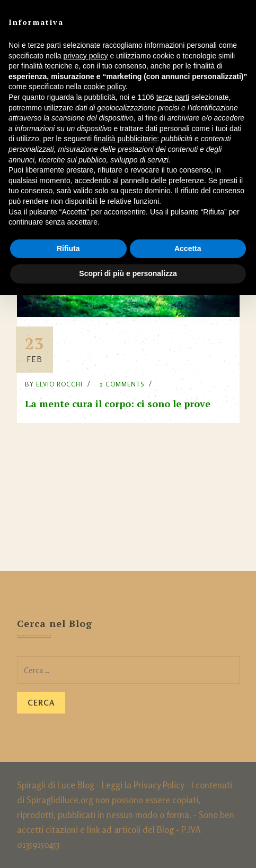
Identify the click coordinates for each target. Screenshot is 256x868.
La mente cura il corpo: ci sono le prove (118, 403)
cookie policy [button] (105, 87)
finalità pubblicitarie (125, 139)
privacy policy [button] (86, 56)
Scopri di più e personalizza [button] (128, 273)
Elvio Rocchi (59, 384)
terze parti (173, 97)
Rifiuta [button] (68, 248)
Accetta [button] (188, 248)
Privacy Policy (159, 785)
